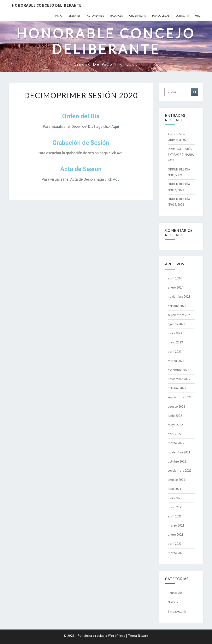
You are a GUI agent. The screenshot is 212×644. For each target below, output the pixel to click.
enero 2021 (175, 534)
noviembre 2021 (179, 452)
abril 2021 (175, 516)
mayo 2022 (175, 425)
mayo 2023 (175, 342)
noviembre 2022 (179, 379)
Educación (175, 593)
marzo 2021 (176, 525)
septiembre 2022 (180, 397)
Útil (198, 16)
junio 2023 (175, 333)
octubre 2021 (177, 461)
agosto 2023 (176, 324)
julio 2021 (174, 489)
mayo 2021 (175, 507)
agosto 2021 (176, 480)
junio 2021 (175, 498)
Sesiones (75, 16)
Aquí (115, 126)
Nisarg (143, 636)
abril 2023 (175, 352)
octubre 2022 (177, 388)
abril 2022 (175, 434)
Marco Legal (161, 16)
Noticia (173, 602)
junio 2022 (175, 416)
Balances (117, 16)
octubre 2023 (177, 306)
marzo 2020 (176, 553)
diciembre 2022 (178, 370)
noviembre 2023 (179, 296)
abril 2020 (175, 544)
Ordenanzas (138, 16)
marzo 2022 (176, 443)
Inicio (59, 16)
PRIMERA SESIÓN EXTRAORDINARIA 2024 (181, 155)
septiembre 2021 (180, 470)
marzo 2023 (176, 361)
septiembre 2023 (180, 315)
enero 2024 (175, 287)
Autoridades (96, 16)
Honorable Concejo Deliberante (47, 5)
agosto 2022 (176, 406)
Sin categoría (177, 611)
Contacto (182, 16)
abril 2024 (175, 278)
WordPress (117, 636)
